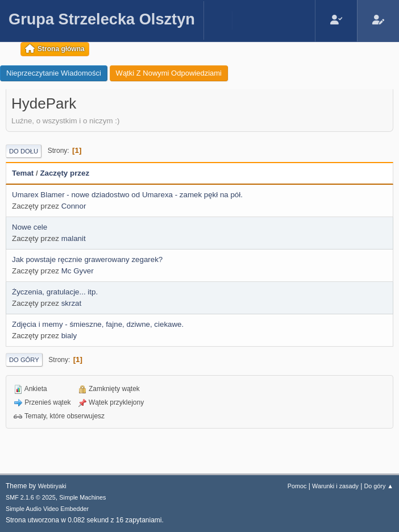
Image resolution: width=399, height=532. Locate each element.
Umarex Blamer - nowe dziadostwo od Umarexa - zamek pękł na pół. (127, 195)
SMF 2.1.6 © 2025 (31, 497)
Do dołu (24, 151)
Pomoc (297, 486)
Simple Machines (82, 497)
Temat (23, 173)
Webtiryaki (52, 486)
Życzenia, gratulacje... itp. (55, 292)
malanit (74, 238)
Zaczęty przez (65, 173)
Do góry (24, 360)
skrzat (72, 303)
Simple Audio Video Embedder (47, 509)
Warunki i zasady (335, 486)
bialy (69, 336)
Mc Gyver (78, 271)
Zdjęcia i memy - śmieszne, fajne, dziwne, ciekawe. (98, 324)
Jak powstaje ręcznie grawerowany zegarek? (87, 259)
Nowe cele (30, 227)
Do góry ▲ (379, 486)
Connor (74, 206)
